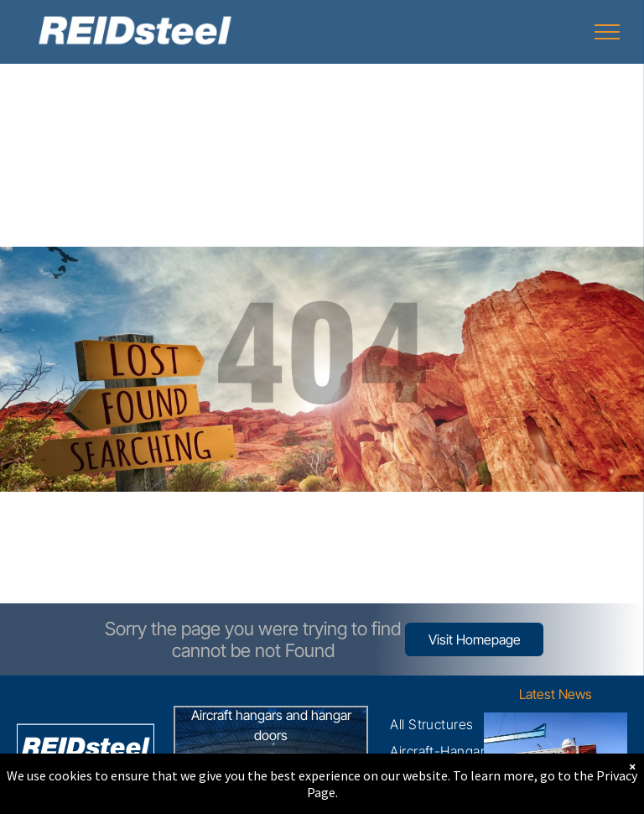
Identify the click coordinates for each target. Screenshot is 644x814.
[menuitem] (432, 724)
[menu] (607, 32)
